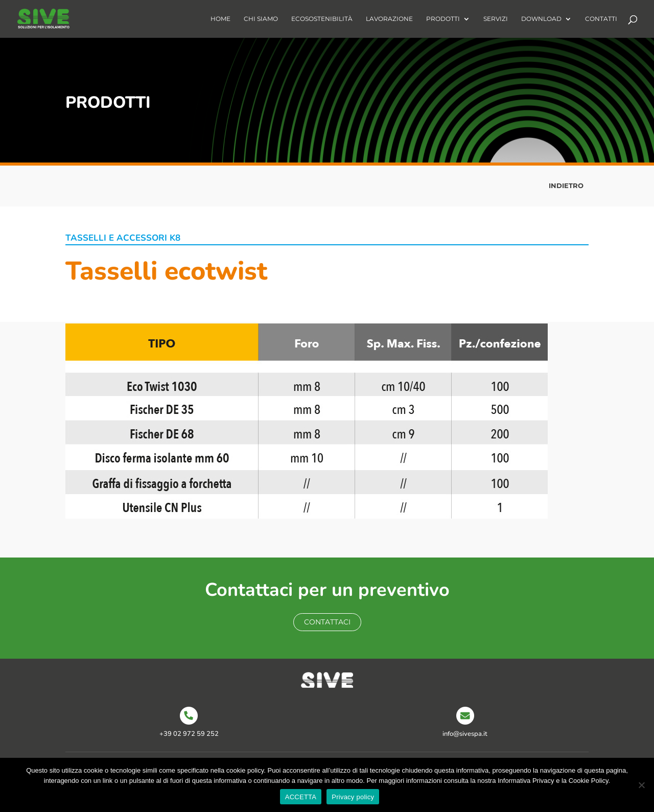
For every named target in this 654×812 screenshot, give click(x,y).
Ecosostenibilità (322, 19)
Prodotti (443, 19)
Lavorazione (389, 19)
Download (541, 19)
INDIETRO (566, 185)
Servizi (496, 19)
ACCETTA (301, 797)
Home (220, 19)
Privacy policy (353, 797)
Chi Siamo (261, 19)
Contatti (601, 19)
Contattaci (327, 622)
